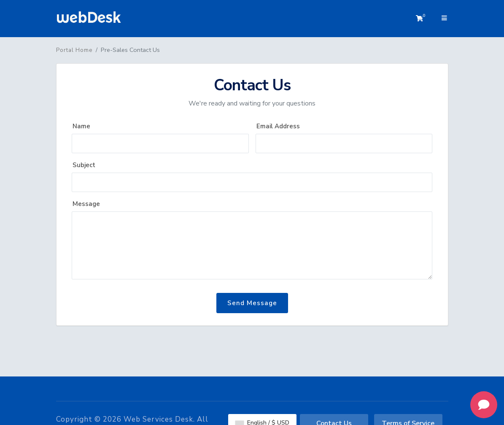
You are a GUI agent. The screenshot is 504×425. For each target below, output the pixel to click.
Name (81, 126)
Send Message (252, 303)
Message (86, 204)
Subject (84, 165)
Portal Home (74, 50)
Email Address (278, 126)
